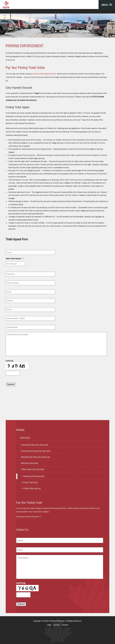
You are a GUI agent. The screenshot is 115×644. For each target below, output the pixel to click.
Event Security (31, 482)
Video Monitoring (32, 488)
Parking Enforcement (34, 476)
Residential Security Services (36, 457)
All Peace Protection (57, 621)
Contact (57, 625)
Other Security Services (33, 469)
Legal (49, 625)
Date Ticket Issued (14, 259)
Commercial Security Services (36, 451)
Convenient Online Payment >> (29, 517)
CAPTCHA (10, 361)
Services (25, 438)
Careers (65, 625)
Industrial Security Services (35, 445)
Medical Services (29, 463)
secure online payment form (44, 74)
